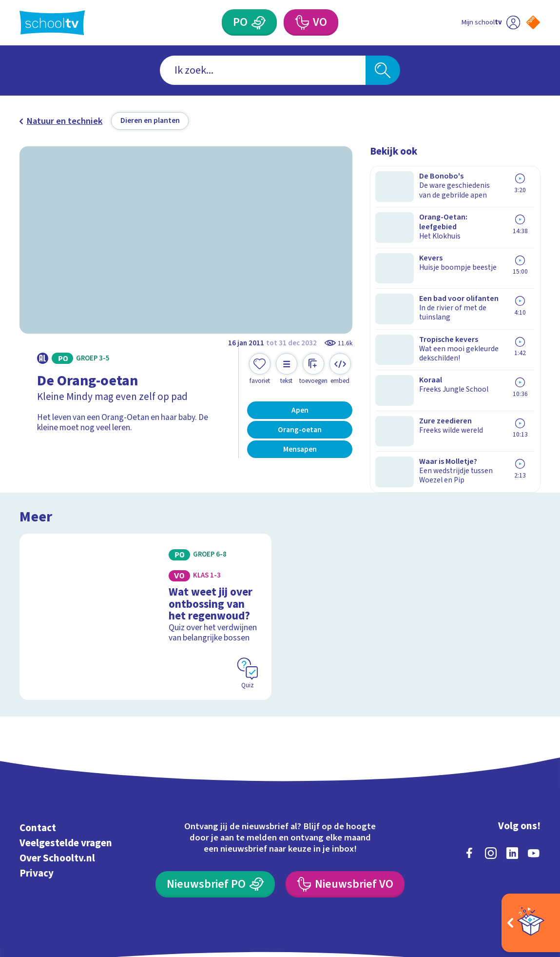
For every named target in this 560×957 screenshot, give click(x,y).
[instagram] (491, 793)
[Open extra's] (531, 923)
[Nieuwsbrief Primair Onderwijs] (215, 824)
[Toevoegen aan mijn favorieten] (260, 369)
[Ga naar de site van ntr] (524, 874)
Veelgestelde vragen (66, 783)
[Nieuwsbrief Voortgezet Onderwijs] (345, 824)
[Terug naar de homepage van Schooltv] (52, 23)
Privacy (37, 813)
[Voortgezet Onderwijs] (302, 22)
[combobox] (263, 70)
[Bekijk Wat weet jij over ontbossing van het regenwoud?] (145, 569)
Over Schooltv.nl (57, 798)
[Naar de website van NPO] (533, 22)
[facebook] (469, 793)
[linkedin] (512, 793)
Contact (38, 768)
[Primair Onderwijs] (258, 22)
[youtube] (534, 793)
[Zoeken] (383, 70)
